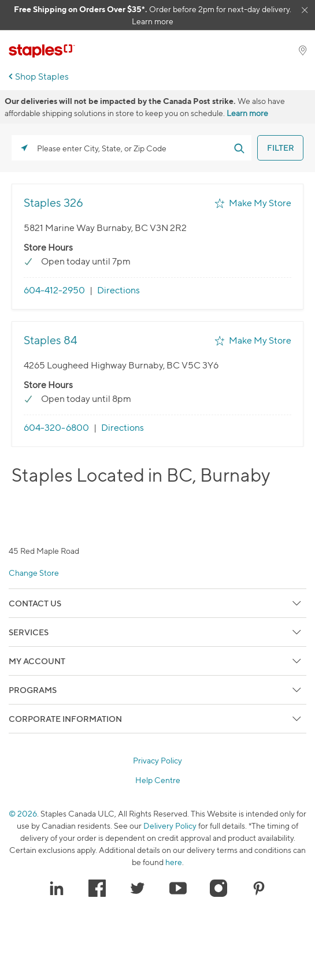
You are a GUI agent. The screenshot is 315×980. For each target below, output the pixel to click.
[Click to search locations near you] (24, 148)
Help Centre (158, 780)
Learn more (153, 21)
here (174, 862)
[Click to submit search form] (239, 148)
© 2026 (23, 813)
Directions (118, 290)
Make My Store (260, 203)
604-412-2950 (54, 290)
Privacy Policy (157, 761)
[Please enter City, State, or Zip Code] (131, 148)
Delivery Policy (170, 826)
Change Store (34, 573)
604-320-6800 (56, 428)
